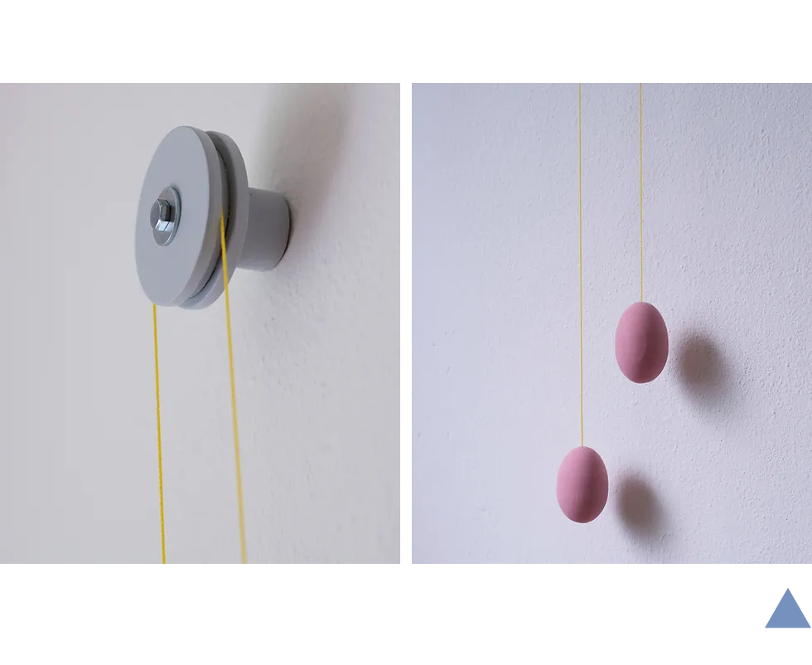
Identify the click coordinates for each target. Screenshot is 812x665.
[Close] (788, 607)
